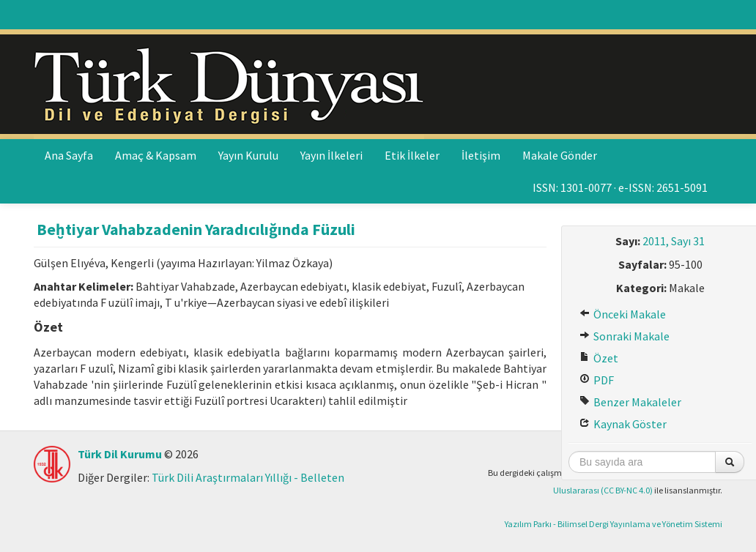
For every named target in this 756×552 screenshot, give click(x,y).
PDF (597, 380)
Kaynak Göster (623, 424)
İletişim (481, 155)
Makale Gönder (560, 155)
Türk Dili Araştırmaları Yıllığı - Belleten (248, 477)
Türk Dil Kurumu (120, 454)
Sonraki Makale (625, 336)
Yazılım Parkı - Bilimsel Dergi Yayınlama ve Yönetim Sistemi (614, 524)
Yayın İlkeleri (331, 155)
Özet (599, 358)
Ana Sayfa (69, 155)
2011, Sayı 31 (674, 241)
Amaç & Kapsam (156, 155)
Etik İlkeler (412, 155)
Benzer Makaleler (630, 402)
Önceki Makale (623, 314)
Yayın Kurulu (248, 155)
